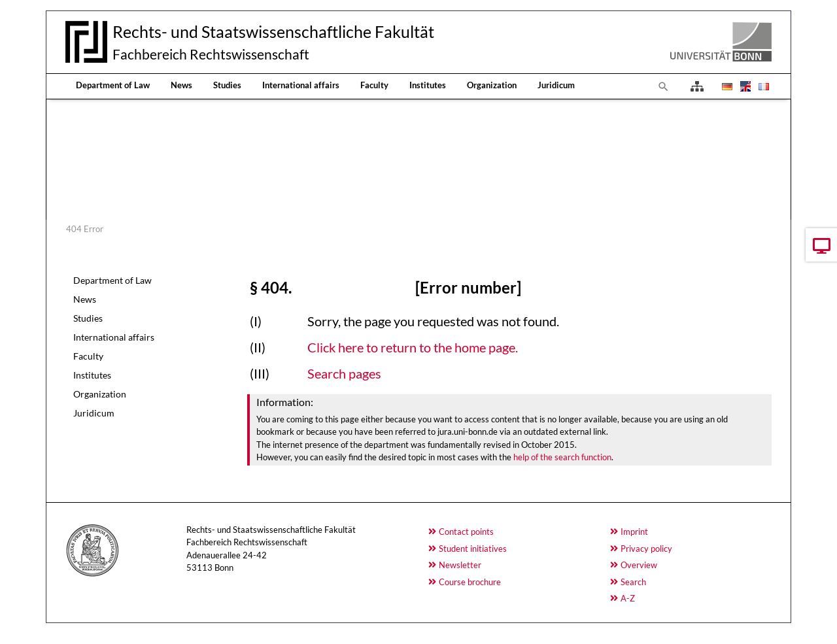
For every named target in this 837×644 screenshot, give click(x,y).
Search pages (344, 373)
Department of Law (113, 85)
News (181, 85)
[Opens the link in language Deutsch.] (726, 86)
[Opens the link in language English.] (744, 86)
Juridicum (556, 85)
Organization (492, 85)
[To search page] (664, 86)
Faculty (374, 85)
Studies (227, 85)
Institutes (428, 85)
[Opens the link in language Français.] (762, 86)
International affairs (301, 85)
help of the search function (562, 457)
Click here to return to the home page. (413, 347)
